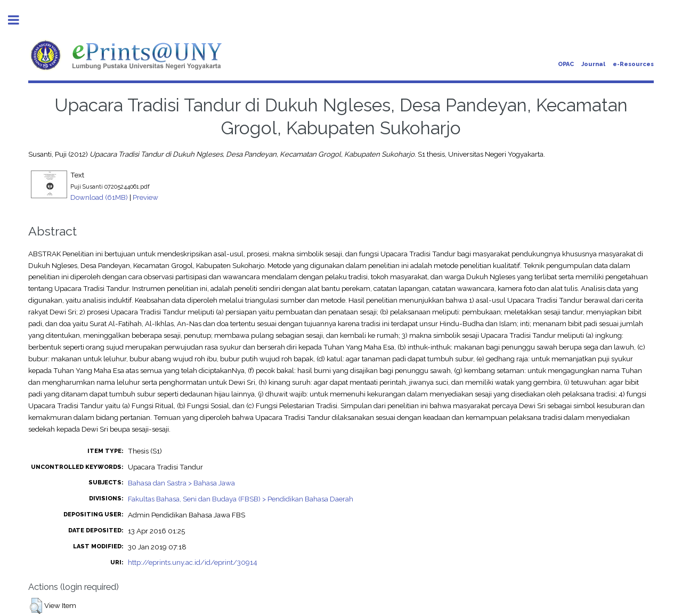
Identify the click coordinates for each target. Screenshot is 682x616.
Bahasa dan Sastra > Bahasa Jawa (181, 483)
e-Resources (633, 64)
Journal (593, 64)
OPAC (566, 64)
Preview (145, 197)
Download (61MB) (99, 197)
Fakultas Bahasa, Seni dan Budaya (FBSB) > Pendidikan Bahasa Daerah (241, 499)
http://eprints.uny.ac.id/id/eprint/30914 (193, 562)
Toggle (19, 20)
